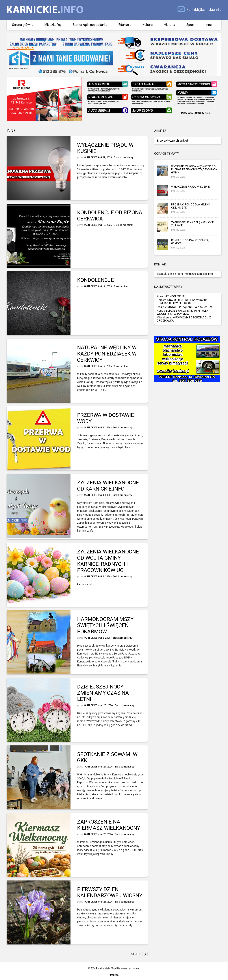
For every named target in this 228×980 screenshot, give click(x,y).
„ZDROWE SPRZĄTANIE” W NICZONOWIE (189, 307)
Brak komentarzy (124, 157)
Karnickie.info (103, 968)
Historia (170, 25)
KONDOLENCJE (95, 280)
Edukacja (125, 25)
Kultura (148, 25)
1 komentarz (121, 286)
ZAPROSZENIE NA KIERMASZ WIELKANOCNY (109, 825)
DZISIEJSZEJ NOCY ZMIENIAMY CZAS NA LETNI (103, 693)
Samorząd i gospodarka (90, 25)
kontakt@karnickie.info (204, 10)
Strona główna (23, 25)
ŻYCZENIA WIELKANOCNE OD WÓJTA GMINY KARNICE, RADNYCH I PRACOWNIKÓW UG (108, 561)
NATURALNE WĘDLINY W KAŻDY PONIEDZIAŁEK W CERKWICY (107, 354)
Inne (209, 25)
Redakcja (114, 975)
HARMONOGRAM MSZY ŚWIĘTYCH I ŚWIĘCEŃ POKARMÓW (105, 625)
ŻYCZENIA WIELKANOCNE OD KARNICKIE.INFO (108, 486)
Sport (190, 25)
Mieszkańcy (53, 25)
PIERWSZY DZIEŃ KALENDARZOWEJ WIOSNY (110, 892)
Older (135, 954)
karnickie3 (90, 157)
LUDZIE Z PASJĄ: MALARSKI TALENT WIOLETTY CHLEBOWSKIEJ (183, 312)
